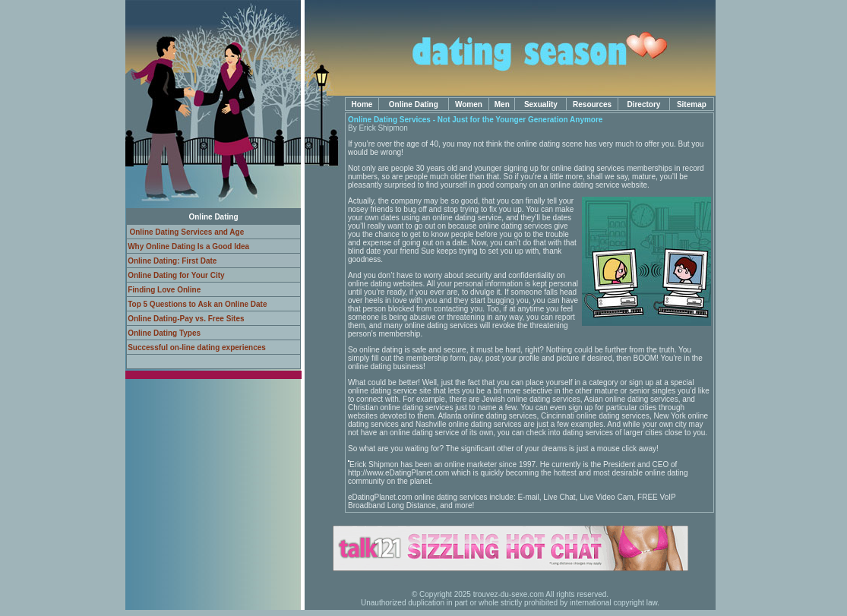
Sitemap (692, 104)
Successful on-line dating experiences (197, 347)
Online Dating (414, 104)
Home (362, 104)
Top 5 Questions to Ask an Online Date (197, 304)
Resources (592, 104)
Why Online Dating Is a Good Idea (188, 246)
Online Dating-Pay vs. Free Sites (186, 319)
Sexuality (541, 104)
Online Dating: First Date (172, 261)
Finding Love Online (164, 290)
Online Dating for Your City (176, 275)
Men (502, 104)
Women (469, 104)
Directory (643, 104)
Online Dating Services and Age (186, 232)
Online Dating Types (164, 333)
